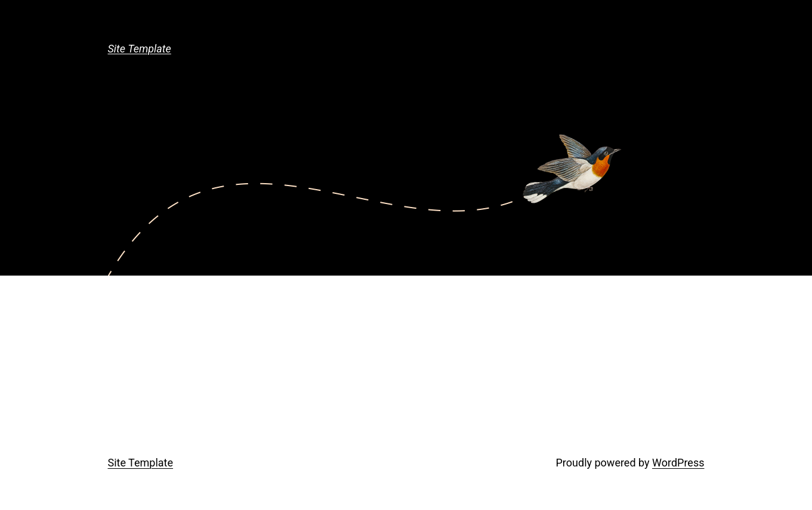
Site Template (140, 49)
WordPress (678, 463)
